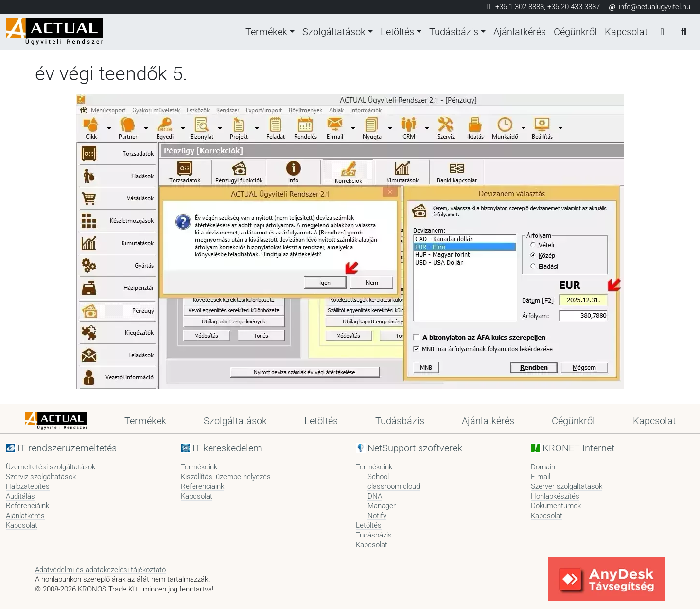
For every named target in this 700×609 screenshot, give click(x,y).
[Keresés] (683, 32)
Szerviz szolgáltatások (41, 477)
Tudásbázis (454, 32)
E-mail (541, 477)
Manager (382, 506)
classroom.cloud (394, 486)
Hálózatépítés (28, 486)
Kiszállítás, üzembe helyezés (226, 477)
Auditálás (20, 496)
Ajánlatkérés (520, 32)
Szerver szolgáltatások (567, 486)
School (378, 477)
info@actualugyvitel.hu (649, 7)
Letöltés (397, 32)
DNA (375, 496)
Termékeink (199, 467)
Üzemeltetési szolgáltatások (51, 467)
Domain (543, 467)
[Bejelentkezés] (662, 32)
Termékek (266, 32)
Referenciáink (27, 506)
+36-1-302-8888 (520, 7)
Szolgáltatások (334, 32)
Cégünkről (575, 32)
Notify (377, 516)
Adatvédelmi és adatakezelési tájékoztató (100, 570)
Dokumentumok (556, 506)
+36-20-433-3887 (574, 7)
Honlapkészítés (555, 496)
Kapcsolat (626, 32)
